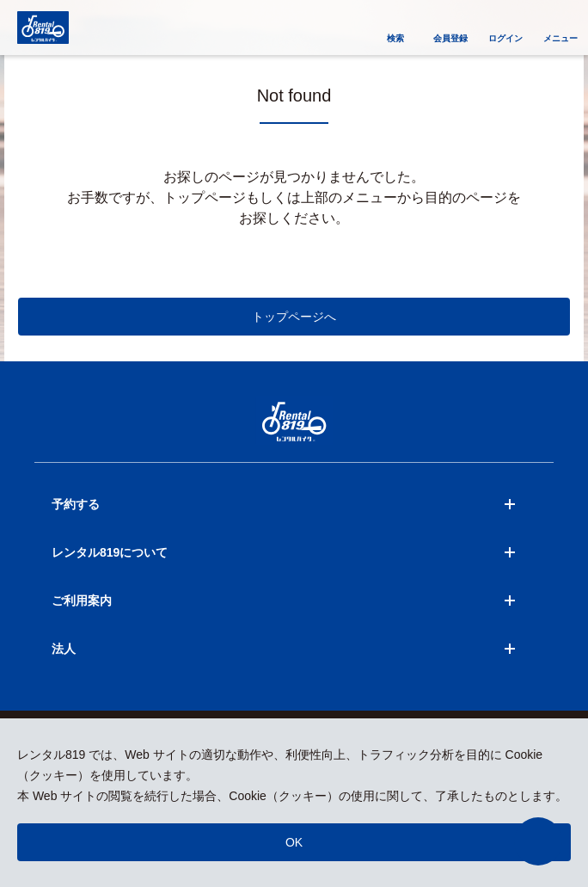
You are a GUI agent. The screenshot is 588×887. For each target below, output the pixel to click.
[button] (538, 841)
